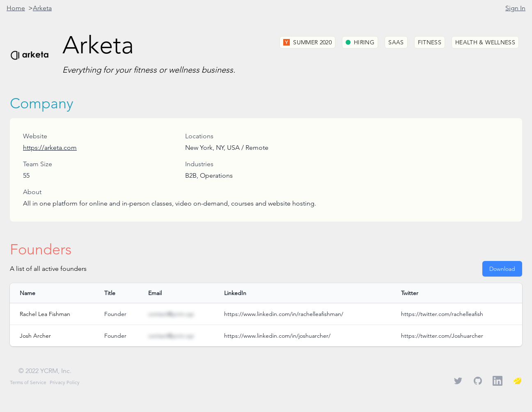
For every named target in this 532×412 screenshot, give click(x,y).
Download (502, 269)
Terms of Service (28, 382)
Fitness (430, 42)
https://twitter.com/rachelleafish (442, 314)
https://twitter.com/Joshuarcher (442, 336)
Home (16, 8)
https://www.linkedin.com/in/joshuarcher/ (277, 336)
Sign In (515, 8)
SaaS (396, 42)
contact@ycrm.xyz (171, 314)
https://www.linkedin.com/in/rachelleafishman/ (284, 314)
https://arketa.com (50, 148)
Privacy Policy (65, 382)
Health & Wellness (485, 42)
